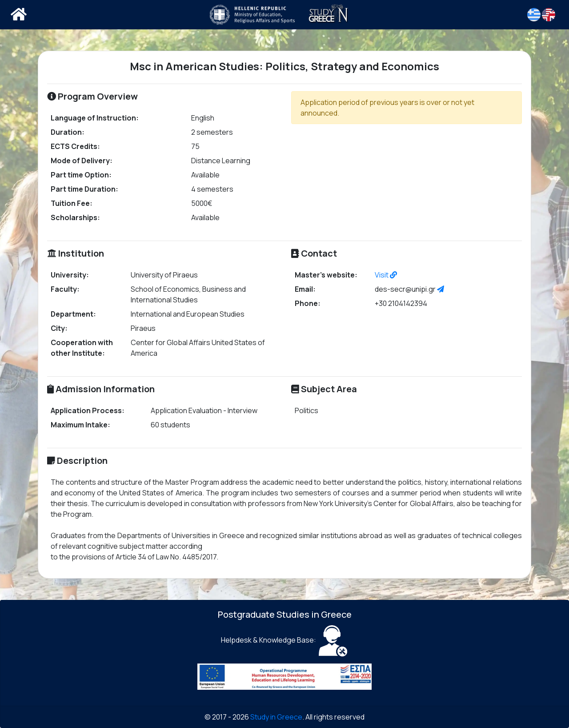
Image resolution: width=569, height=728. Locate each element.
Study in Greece (276, 717)
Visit (386, 275)
